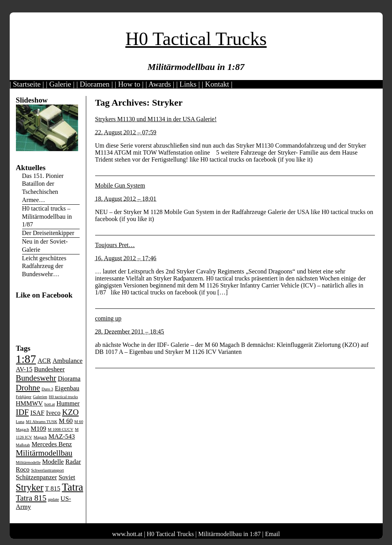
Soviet (67, 477)
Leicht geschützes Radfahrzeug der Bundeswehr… (44, 266)
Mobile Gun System (120, 185)
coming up (108, 318)
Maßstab (23, 445)
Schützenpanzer (37, 477)
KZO (71, 412)
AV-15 (24, 369)
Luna (20, 422)
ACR (44, 361)
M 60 (66, 421)
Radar (73, 462)
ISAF (37, 413)
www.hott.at (127, 534)
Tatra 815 (31, 498)
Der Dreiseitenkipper (48, 233)
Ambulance (67, 361)
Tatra (72, 487)
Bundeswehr (36, 378)
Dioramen (95, 84)
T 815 (53, 488)
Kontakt (217, 84)
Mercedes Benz (52, 444)
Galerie (60, 84)
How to (129, 84)
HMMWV (30, 403)
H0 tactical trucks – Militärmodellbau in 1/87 (47, 217)
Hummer (68, 403)
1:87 (26, 359)
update (53, 499)
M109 (38, 429)
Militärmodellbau (44, 453)
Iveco (53, 413)
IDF (23, 412)
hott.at (50, 404)
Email (272, 534)
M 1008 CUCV (61, 429)
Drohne (28, 388)
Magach (40, 437)
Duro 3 (47, 389)
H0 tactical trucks (63, 397)
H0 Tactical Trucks (196, 39)
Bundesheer (49, 369)
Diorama (69, 379)
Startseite (27, 84)
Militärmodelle (28, 462)
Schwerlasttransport (48, 470)
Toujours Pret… (115, 245)
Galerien (40, 397)
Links (188, 84)
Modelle (53, 462)
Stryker (30, 487)
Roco (23, 469)
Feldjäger (24, 397)
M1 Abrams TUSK (41, 422)
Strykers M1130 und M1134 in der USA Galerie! (156, 119)
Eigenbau (67, 388)
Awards (160, 84)
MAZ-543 (62, 436)
